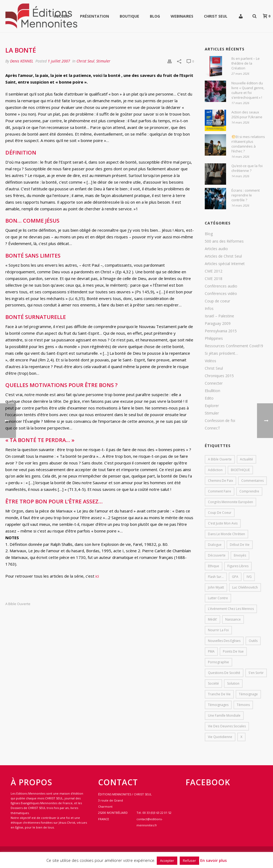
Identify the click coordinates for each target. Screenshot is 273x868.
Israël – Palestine (219, 316)
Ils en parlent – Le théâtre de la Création (246, 63)
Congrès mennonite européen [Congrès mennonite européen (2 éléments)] (230, 502)
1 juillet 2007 (59, 61)
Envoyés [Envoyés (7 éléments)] (240, 555)
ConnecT (212, 428)
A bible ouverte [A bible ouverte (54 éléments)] (220, 459)
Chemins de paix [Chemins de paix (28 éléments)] (220, 481)
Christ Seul (216, 16)
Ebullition (212, 391)
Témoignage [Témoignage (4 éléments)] (248, 694)
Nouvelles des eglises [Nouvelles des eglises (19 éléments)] (224, 641)
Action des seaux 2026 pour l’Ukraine (247, 115)
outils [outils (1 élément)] (253, 641)
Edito (209, 398)
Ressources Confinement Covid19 (234, 346)
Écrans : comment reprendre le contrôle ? (246, 195)
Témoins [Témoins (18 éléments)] (243, 705)
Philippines (214, 338)
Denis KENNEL (22, 61)
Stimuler (103, 61)
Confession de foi (220, 421)
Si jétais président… (221, 353)
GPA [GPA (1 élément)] (235, 577)
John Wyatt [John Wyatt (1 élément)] (216, 587)
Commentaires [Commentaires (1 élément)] (252, 481)
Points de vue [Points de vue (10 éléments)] (233, 651)
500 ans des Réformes (224, 241)
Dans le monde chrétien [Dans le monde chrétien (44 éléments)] (226, 534)
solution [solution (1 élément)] (233, 683)
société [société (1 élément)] (213, 683)
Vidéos (210, 361)
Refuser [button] (189, 861)
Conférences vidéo (221, 294)
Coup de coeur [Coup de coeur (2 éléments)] (220, 513)
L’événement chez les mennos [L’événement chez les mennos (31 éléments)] (231, 609)
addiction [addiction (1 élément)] (215, 470)
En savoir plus (214, 860)
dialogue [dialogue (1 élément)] (215, 545)
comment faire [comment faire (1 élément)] (220, 491)
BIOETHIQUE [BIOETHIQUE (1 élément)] (240, 470)
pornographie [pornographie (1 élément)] (218, 662)
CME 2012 (214, 271)
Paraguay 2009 (218, 323)
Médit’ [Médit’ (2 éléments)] (212, 619)
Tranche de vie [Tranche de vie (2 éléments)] (219, 694)
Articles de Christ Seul (223, 256)
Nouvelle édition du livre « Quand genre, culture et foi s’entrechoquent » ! (248, 90)
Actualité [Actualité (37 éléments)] (246, 459)
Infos (209, 309)
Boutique (129, 16)
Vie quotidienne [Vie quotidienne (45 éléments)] (220, 737)
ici (97, 576)
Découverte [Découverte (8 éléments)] (217, 555)
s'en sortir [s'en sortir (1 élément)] (256, 673)
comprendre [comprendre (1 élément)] (249, 491)
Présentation (95, 16)
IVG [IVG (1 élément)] (249, 577)
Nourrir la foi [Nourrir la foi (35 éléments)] (218, 630)
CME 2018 (214, 279)
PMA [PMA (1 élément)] (211, 651)
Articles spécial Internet (225, 264)
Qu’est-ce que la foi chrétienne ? (247, 168)
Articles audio (216, 249)
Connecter (214, 383)
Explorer (212, 406)
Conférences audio (221, 286)
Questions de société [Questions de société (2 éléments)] (224, 673)
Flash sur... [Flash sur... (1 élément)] (216, 577)
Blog (155, 16)
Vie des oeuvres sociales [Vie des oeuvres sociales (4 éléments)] (227, 726)
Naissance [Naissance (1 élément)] (233, 619)
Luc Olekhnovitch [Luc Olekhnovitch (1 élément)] (245, 587)
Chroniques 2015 (219, 376)
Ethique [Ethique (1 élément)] (214, 566)
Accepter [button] (167, 861)
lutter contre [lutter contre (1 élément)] (218, 598)
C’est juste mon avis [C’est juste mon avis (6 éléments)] (223, 523)
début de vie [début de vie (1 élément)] (240, 545)
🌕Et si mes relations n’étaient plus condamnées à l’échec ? (248, 144)
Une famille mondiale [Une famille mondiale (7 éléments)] (224, 715)
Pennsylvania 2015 (221, 331)
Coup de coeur (217, 301)
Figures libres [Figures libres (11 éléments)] (238, 566)
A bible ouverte (18, 604)
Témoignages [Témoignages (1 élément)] (218, 705)
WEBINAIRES (182, 16)
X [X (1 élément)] (241, 737)
